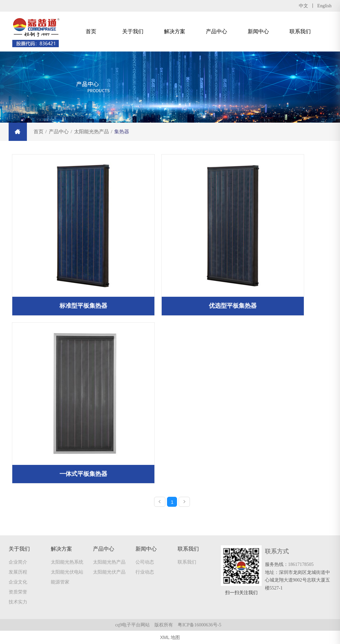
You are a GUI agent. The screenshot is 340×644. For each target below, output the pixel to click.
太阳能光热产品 (109, 562)
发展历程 (18, 572)
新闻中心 (258, 31)
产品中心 (216, 31)
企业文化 (18, 582)
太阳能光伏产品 (109, 572)
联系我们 (300, 31)
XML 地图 (170, 637)
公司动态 (145, 562)
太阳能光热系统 (67, 562)
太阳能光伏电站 (67, 572)
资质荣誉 (18, 592)
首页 (91, 31)
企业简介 (18, 562)
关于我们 (133, 31)
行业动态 (145, 572)
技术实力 (18, 602)
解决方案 (175, 31)
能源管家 (60, 582)
